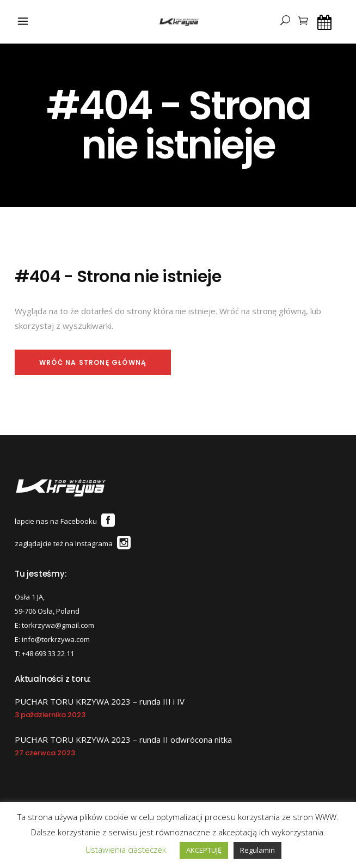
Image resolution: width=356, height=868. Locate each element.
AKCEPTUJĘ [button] (204, 850)
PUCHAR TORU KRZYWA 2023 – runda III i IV (100, 701)
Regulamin (257, 850)
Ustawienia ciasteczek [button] (126, 849)
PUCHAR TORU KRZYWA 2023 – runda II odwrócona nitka (123, 739)
